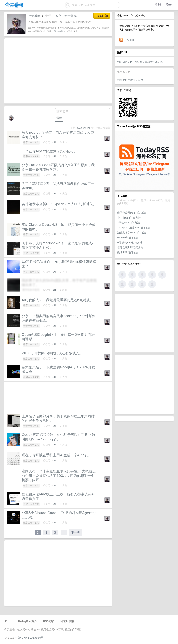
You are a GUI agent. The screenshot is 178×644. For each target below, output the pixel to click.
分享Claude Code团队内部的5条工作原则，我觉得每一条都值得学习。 (58, 167)
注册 (158, 5)
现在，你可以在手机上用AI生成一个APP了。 (56, 455)
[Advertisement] (144, 323)
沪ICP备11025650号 (31, 638)
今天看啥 (34, 16)
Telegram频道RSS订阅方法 (134, 228)
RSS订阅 (129, 40)
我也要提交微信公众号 (130, 80)
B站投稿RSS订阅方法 (130, 243)
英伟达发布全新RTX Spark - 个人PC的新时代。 (59, 204)
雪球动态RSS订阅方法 (130, 248)
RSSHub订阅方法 (128, 238)
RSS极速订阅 (83, 128)
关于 (7, 621)
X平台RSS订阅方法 (129, 223)
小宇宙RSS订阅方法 (129, 218)
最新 (59, 118)
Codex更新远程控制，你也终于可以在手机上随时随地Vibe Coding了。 (58, 437)
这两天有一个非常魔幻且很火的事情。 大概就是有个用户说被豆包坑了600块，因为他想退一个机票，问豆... (59, 476)
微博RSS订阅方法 (128, 253)
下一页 (76, 532)
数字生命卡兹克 (66, 16)
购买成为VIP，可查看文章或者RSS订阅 (140, 62)
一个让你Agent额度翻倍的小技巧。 (49, 151)
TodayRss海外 (27, 621)
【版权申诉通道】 (60, 31)
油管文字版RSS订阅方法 (132, 233)
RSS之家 (48, 621)
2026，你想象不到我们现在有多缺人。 (52, 353)
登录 (168, 5)
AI (55, 142)
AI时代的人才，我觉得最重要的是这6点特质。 (58, 300)
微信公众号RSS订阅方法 (132, 213)
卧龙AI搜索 (67, 621)
